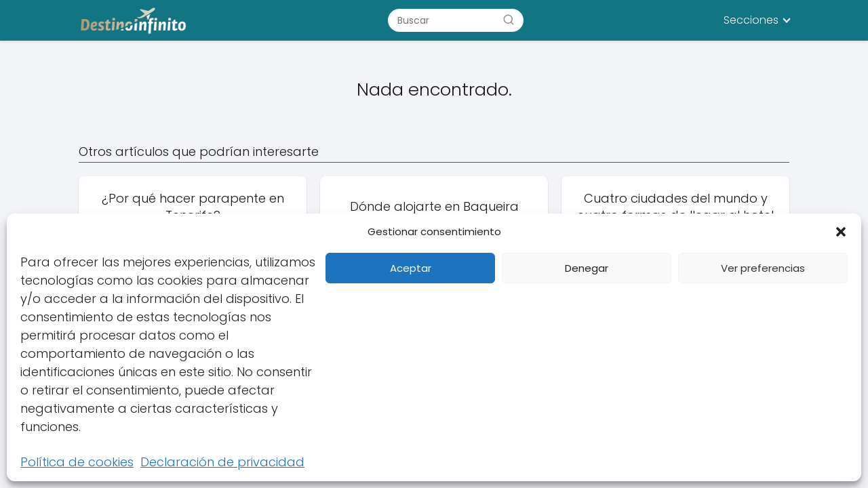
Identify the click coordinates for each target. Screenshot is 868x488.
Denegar (587, 268)
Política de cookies (77, 462)
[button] (841, 232)
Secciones (751, 20)
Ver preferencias (763, 268)
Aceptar (411, 268)
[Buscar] (509, 20)
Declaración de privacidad (222, 462)
